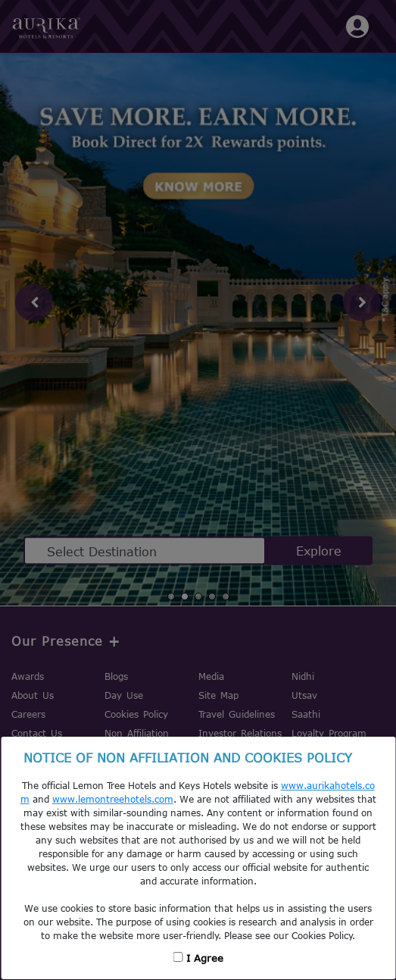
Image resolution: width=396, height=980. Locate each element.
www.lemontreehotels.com (113, 799)
